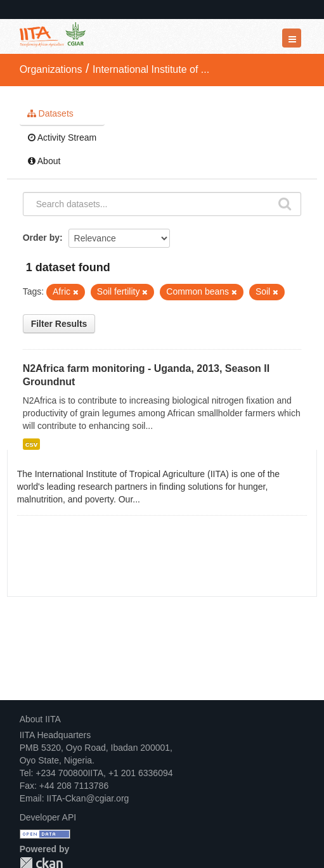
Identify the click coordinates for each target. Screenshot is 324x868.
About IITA (40, 719)
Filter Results (59, 324)
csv (32, 444)
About (44, 161)
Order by (41, 238)
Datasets (50, 113)
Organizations (51, 69)
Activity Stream (62, 137)
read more (163, 499)
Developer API (48, 817)
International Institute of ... (151, 69)
